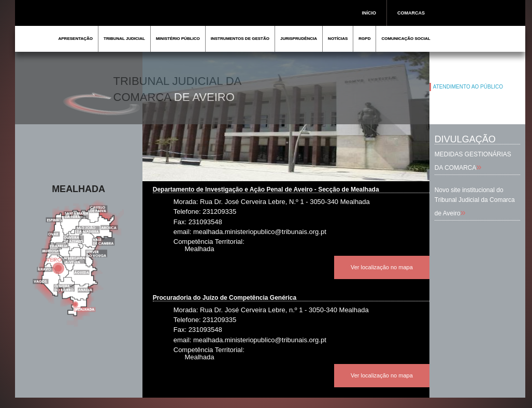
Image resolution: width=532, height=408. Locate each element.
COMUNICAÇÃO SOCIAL (406, 39)
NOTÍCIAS (338, 39)
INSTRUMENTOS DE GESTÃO (240, 39)
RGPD (364, 39)
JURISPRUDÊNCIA (299, 39)
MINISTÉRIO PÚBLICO (178, 39)
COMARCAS (411, 13)
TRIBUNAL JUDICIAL (124, 39)
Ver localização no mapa (382, 267)
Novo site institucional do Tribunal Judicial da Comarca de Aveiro (475, 202)
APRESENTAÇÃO (76, 39)
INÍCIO (369, 13)
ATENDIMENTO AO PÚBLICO (468, 87)
